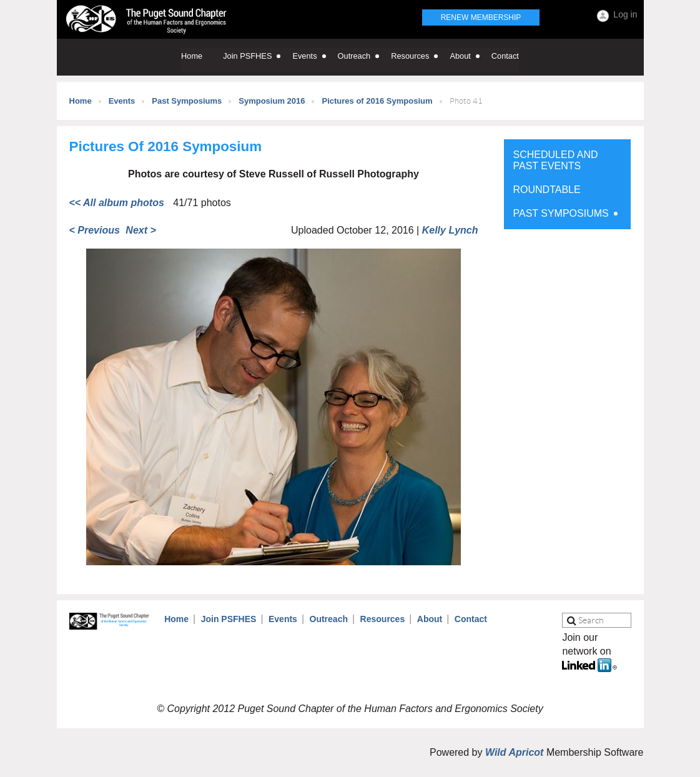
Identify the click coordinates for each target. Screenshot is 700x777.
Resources (383, 619)
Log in (625, 14)
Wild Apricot (514, 752)
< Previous (95, 230)
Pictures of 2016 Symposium (377, 101)
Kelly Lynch (450, 230)
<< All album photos (117, 203)
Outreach (329, 619)
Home (81, 101)
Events (122, 101)
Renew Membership (481, 17)
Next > (140, 230)
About (430, 619)
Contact (471, 619)
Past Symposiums (187, 101)
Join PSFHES (229, 619)
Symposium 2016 (272, 101)
